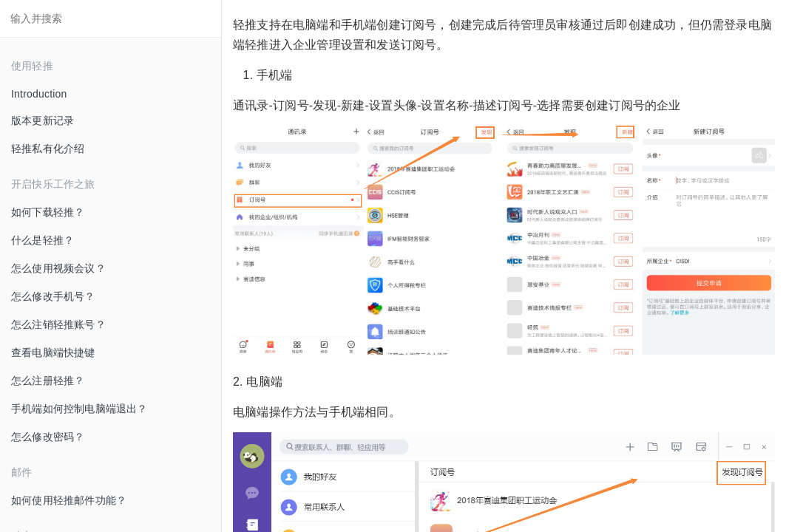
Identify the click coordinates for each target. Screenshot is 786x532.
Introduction (39, 94)
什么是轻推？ (43, 240)
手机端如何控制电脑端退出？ (79, 409)
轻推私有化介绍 (48, 149)
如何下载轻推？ (48, 212)
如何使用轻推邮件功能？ (69, 500)
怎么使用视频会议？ (58, 268)
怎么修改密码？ (48, 437)
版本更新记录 (43, 120)
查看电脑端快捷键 (53, 352)
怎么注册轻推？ (48, 381)
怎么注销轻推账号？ (58, 324)
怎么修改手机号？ (53, 296)
